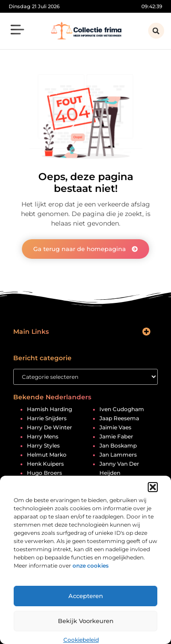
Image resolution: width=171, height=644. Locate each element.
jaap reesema (119, 418)
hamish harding (49, 409)
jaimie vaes (115, 428)
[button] (153, 487)
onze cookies (91, 566)
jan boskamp (118, 446)
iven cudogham (122, 409)
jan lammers (118, 455)
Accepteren (86, 596)
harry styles (43, 446)
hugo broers (44, 473)
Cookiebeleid (81, 640)
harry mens (43, 437)
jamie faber (116, 437)
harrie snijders (47, 418)
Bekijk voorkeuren (86, 621)
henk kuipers (45, 464)
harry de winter (49, 428)
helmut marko (47, 455)
